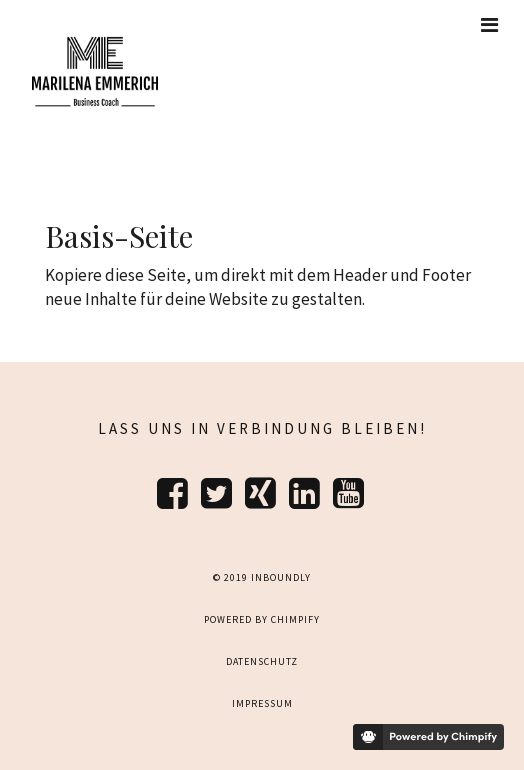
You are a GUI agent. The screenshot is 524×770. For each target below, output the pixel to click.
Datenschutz (262, 661)
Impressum (262, 703)
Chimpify (295, 619)
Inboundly (281, 577)
